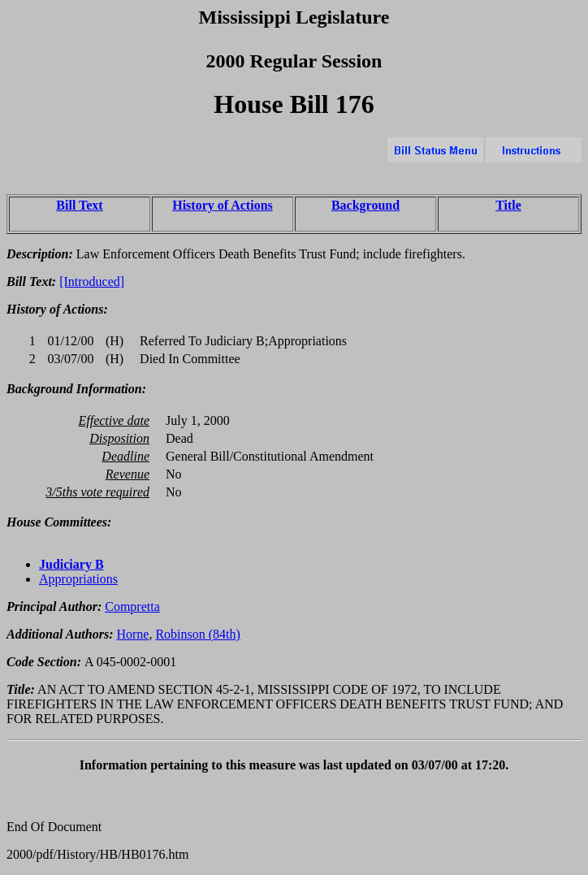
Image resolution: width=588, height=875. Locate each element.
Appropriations (78, 579)
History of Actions (223, 205)
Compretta (132, 606)
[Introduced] (92, 282)
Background (365, 205)
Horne (132, 634)
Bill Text (79, 205)
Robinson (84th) (197, 634)
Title (508, 205)
